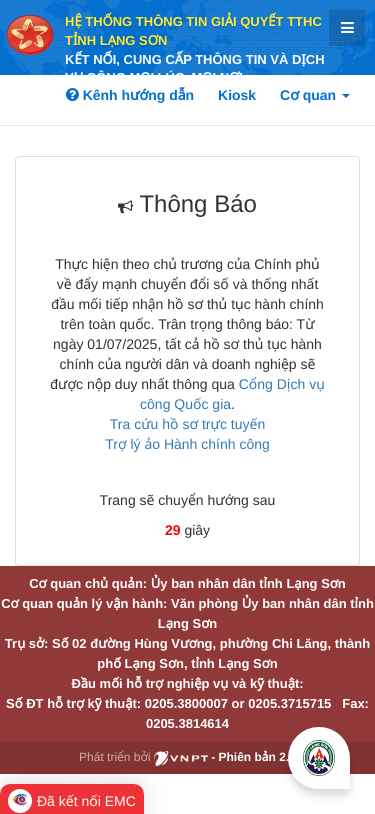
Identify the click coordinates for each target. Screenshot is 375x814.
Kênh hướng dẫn (130, 95)
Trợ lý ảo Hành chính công (187, 444)
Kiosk (237, 95)
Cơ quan (315, 95)
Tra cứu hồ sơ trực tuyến (187, 424)
